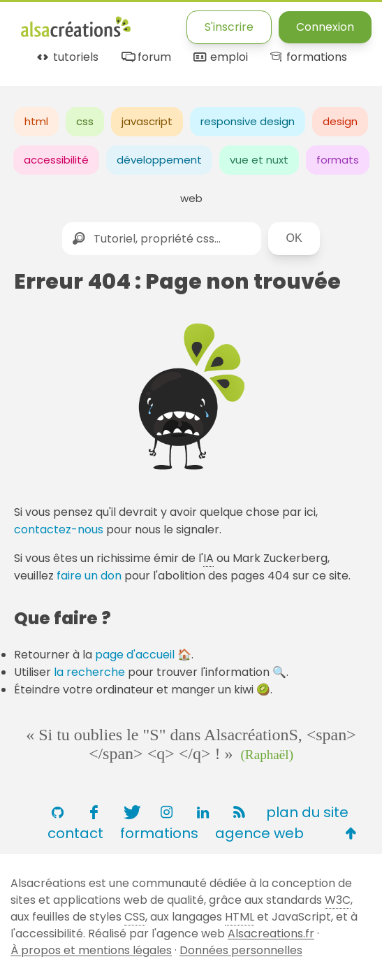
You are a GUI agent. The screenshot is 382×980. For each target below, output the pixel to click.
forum (145, 58)
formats (338, 160)
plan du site (307, 812)
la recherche (89, 672)
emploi (219, 58)
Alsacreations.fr (271, 934)
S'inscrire (229, 27)
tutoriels (67, 58)
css (85, 121)
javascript (147, 121)
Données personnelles (241, 950)
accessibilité (56, 160)
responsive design (248, 121)
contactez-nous (59, 529)
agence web (259, 833)
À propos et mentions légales (91, 950)
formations (308, 58)
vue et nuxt (259, 160)
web (191, 198)
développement (159, 160)
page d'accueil (135, 655)
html (36, 121)
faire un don (89, 576)
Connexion (325, 27)
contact (75, 833)
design (340, 121)
